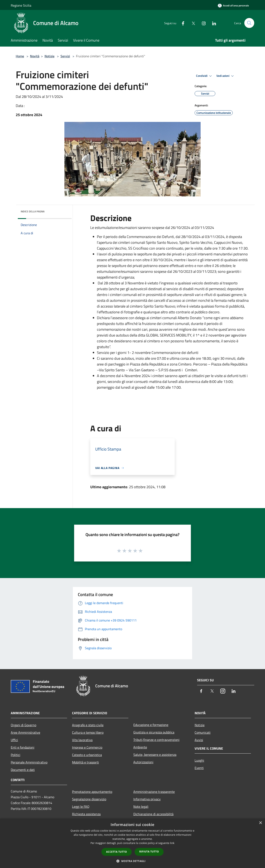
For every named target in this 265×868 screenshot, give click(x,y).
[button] (132, 861)
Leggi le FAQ (81, 807)
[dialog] (132, 843)
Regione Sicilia (21, 5)
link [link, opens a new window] (172, 843)
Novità (35, 56)
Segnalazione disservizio (89, 799)
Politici (16, 755)
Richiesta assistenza (86, 814)
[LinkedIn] (212, 23)
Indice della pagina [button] (33, 211)
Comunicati (203, 732)
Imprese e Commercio (87, 747)
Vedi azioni (226, 76)
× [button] (260, 823)
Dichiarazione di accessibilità (153, 814)
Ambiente (140, 747)
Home (20, 56)
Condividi (205, 76)
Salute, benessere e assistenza (155, 755)
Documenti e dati (23, 770)
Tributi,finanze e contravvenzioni (156, 740)
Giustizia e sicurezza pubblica (154, 732)
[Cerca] (249, 23)
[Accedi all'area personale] (233, 5)
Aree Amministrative (25, 732)
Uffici (14, 740)
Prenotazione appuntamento (92, 792)
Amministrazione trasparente (154, 792)
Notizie (49, 56)
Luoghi (199, 760)
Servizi (65, 56)
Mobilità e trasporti (86, 762)
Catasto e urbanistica (87, 755)
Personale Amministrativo (29, 762)
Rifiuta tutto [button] (149, 852)
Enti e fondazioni (23, 747)
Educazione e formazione (151, 725)
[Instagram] (202, 23)
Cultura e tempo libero (88, 732)
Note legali (141, 807)
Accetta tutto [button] (117, 852)
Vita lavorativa (82, 740)
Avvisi (199, 740)
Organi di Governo (23, 725)
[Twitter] (192, 23)
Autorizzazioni (143, 762)
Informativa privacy (147, 799)
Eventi (199, 768)
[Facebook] (181, 23)
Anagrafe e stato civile (88, 725)
